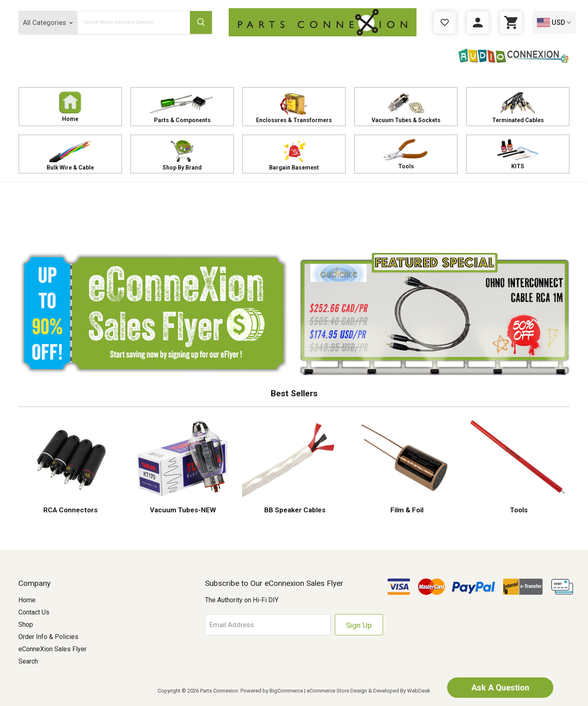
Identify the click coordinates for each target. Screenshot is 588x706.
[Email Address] (268, 625)
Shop (26, 624)
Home (70, 107)
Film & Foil (406, 510)
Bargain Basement (294, 154)
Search (28, 661)
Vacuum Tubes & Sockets (406, 107)
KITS (518, 154)
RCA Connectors (70, 510)
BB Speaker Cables (294, 510)
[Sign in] (478, 22)
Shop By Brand (182, 154)
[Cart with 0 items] (511, 22)
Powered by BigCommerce (272, 691)
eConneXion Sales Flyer (52, 649)
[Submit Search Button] (201, 22)
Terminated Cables (518, 107)
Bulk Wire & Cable (70, 154)
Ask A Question (500, 688)
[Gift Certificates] (445, 22)
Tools (406, 154)
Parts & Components (182, 107)
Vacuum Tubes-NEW (182, 510)
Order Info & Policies (48, 637)
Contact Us (34, 612)
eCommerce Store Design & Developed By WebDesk (369, 691)
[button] (294, 214)
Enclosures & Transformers (294, 107)
